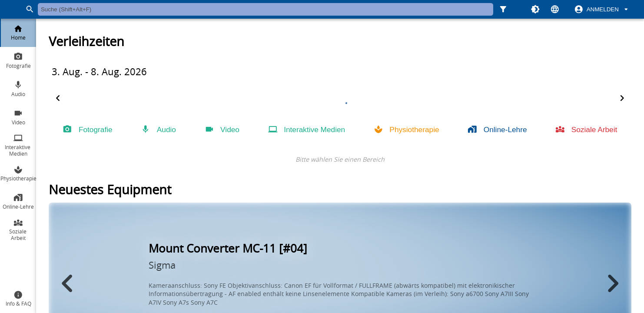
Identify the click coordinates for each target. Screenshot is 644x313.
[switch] (602, 10)
